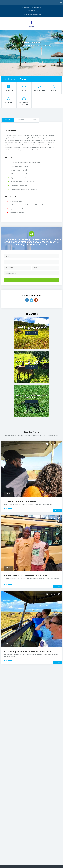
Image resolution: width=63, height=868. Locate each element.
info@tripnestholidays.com (31, 15)
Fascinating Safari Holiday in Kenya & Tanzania (27, 651)
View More (57, 511)
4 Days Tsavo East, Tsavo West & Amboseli (25, 575)
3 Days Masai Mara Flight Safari (20, 501)
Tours (19, 46)
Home (13, 46)
